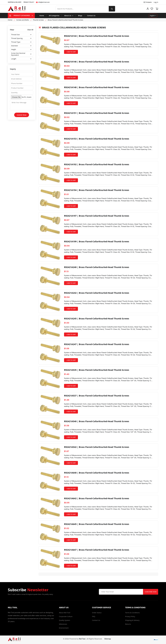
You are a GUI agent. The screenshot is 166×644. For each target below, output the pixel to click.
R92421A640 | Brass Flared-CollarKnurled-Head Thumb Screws (97, 473)
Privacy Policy (130, 616)
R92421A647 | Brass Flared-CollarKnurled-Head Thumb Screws (97, 550)
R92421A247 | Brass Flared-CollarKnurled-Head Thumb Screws (97, 344)
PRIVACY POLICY (29, 2)
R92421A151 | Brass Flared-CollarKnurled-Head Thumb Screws (97, 113)
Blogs (80, 16)
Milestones (63, 624)
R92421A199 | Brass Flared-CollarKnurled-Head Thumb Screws (97, 242)
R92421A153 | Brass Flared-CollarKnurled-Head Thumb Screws (97, 139)
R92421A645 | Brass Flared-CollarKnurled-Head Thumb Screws (97, 524)
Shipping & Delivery (132, 620)
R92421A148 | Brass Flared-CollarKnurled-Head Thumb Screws (97, 87)
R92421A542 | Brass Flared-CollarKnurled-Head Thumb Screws (97, 447)
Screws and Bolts (23, 20)
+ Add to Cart (71, 52)
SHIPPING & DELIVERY (15, 2)
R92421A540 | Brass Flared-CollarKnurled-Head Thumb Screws (97, 421)
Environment (64, 628)
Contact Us (91, 16)
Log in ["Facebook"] (156, 2)
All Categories (54, 16)
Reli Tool (82, 639)
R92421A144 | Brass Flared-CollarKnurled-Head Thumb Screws (97, 36)
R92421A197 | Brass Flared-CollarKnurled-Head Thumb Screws (97, 216)
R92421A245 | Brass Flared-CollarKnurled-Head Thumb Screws (97, 319)
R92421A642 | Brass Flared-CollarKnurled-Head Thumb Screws (97, 498)
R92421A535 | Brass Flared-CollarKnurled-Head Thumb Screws (97, 370)
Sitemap (108, 639)
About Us (69, 16)
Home (42, 16)
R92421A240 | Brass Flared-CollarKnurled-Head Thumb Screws (97, 267)
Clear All (30, 30)
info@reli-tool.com (43, 2)
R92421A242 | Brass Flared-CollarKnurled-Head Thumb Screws (97, 293)
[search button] (112, 9)
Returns (128, 624)
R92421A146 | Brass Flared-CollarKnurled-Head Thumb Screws (97, 62)
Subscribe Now (151, 592)
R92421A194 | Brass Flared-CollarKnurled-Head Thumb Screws (97, 190)
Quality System (64, 620)
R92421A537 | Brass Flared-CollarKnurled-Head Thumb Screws (97, 396)
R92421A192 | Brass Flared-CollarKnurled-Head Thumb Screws (97, 164)
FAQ (94, 616)
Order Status (97, 613)
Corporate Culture (66, 616)
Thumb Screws (38, 20)
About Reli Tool (65, 613)
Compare (147, 2)
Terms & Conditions (132, 613)
